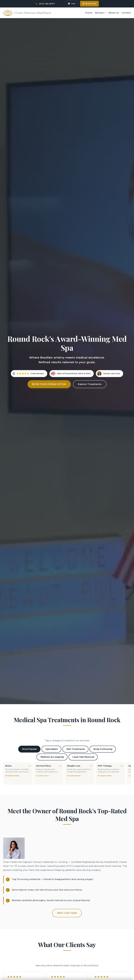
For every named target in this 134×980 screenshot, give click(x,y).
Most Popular (30, 715)
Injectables (52, 715)
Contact (126, 9)
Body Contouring (103, 715)
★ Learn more (12, 741)
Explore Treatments (90, 350)
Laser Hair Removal (83, 723)
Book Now (89, 4)
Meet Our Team (67, 879)
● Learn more (42, 741)
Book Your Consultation (49, 350)
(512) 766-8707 (47, 4)
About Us (114, 9)
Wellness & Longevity (52, 723)
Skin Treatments (76, 715)
